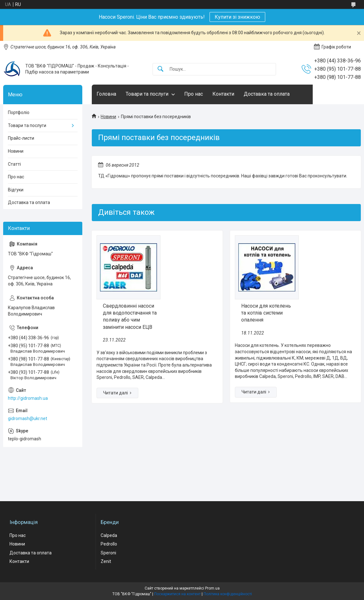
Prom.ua (212, 588)
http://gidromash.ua (28, 398)
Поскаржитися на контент (177, 594)
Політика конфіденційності (228, 594)
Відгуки (16, 190)
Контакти (223, 94)
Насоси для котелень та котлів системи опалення (266, 313)
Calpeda (109, 535)
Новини (108, 117)
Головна (106, 94)
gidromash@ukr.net (28, 418)
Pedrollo (109, 544)
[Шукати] (160, 69)
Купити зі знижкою (237, 17)
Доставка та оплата (267, 94)
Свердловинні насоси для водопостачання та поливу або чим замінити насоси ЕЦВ (130, 316)
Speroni (108, 553)
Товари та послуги (147, 94)
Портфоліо (19, 112)
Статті (14, 164)
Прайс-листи (21, 138)
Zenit (106, 561)
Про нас (194, 94)
